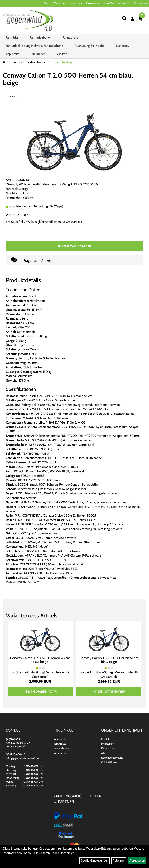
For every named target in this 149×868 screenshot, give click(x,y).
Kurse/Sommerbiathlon (117, 3)
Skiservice (141, 3)
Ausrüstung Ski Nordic (89, 46)
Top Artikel (13, 54)
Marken (62, 54)
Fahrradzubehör (40, 38)
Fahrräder (12, 38)
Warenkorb (59, 3)
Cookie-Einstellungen (94, 861)
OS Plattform (109, 762)
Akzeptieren (137, 861)
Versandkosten (62, 748)
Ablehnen (119, 861)
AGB (104, 753)
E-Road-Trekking (61, 62)
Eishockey (123, 46)
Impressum (108, 744)
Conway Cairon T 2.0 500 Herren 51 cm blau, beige (109, 660)
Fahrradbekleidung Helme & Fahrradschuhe (34, 46)
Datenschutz (109, 748)
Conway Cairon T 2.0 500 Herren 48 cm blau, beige (40, 660)
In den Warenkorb (74, 246)
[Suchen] (124, 18)
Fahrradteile (70, 38)
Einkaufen (93, 3)
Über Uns (76, 3)
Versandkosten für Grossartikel (61, 222)
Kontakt (106, 739)
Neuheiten (39, 54)
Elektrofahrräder (36, 62)
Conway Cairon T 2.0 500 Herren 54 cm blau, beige (68, 79)
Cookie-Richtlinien (63, 853)
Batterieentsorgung (112, 758)
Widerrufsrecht (62, 753)
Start (46, 3)
